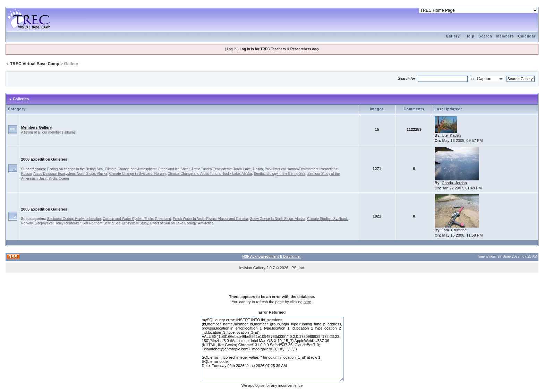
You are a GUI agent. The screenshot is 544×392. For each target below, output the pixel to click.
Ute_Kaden (451, 135)
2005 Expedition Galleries (44, 209)
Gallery (453, 36)
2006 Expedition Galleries (44, 159)
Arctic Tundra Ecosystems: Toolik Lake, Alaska (227, 169)
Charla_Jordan (454, 183)
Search (485, 36)
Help (470, 36)
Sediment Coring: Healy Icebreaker (74, 219)
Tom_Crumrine (454, 230)
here (307, 302)
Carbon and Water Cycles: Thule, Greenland (137, 219)
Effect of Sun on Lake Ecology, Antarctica (182, 223)
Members (505, 36)
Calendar (527, 36)
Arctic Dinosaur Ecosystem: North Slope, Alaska (70, 174)
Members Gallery (37, 127)
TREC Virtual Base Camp (35, 64)
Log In (232, 49)
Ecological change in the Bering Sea (75, 169)
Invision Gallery (252, 268)
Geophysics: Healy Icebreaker (57, 223)
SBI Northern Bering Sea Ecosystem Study (115, 223)
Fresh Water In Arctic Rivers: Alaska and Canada (211, 219)
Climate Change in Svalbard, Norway (138, 174)
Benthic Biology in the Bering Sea (280, 174)
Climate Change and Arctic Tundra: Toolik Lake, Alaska (210, 174)
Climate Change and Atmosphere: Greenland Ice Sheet (147, 169)
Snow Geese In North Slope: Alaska (278, 219)
